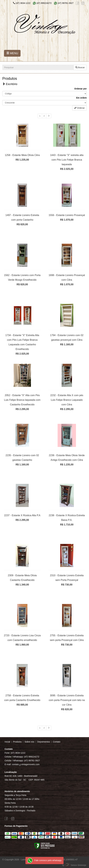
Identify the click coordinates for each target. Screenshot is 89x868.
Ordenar (79, 108)
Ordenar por (80, 89)
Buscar (80, 67)
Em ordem (81, 98)
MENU (12, 53)
